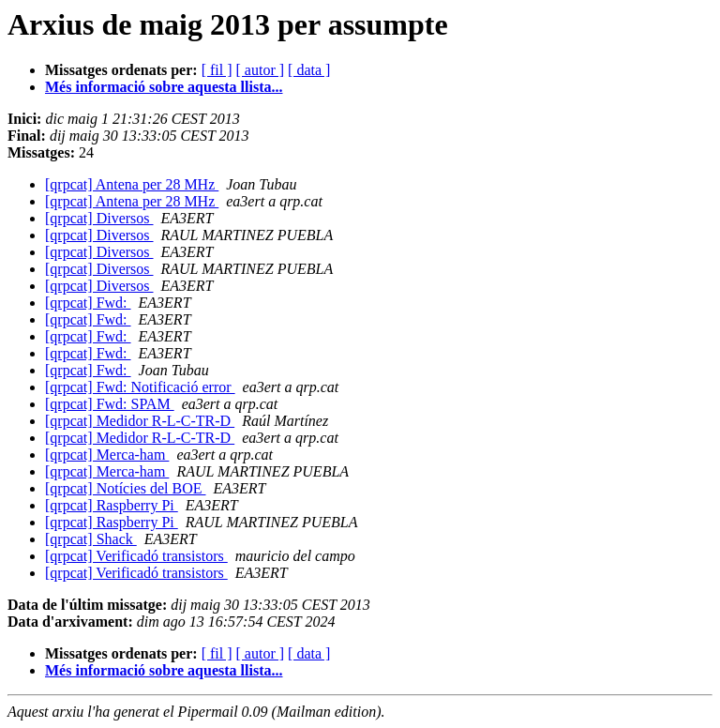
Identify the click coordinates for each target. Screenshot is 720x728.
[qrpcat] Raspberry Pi (112, 505)
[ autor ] (261, 70)
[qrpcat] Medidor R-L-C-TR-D (140, 421)
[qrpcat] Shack (91, 539)
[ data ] (309, 70)
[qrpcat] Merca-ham (107, 455)
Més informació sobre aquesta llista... (164, 87)
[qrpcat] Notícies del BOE (126, 488)
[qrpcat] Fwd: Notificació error (140, 387)
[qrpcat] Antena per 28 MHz (132, 184)
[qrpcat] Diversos (99, 218)
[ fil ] (217, 70)
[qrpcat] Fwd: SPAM (110, 404)
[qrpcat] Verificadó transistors (136, 556)
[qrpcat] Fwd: (88, 303)
